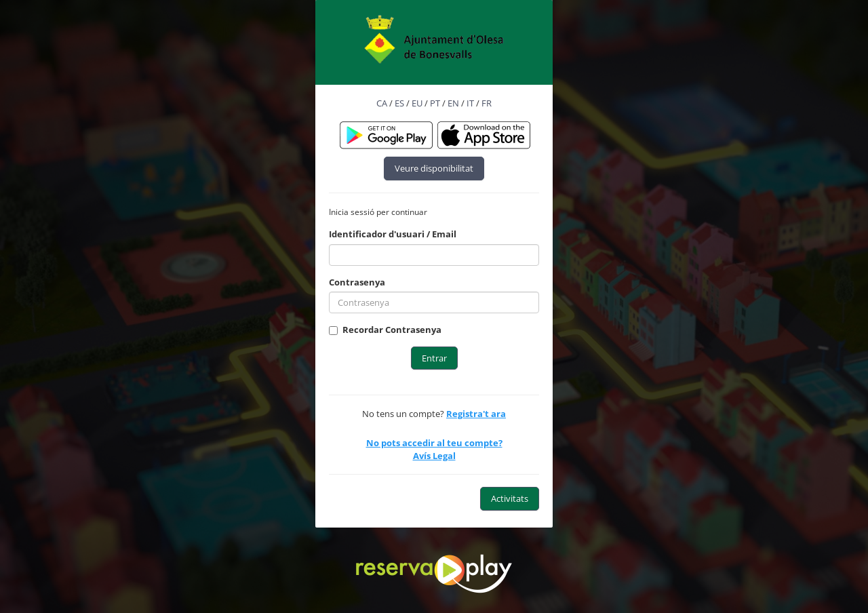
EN (453, 103)
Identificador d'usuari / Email (393, 234)
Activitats (510, 498)
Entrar (434, 358)
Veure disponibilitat (434, 168)
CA (382, 103)
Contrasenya (357, 282)
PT (435, 103)
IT (470, 103)
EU (417, 103)
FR (487, 103)
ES (399, 103)
